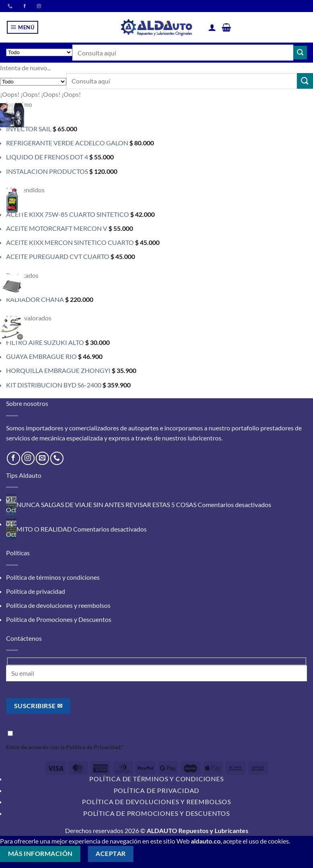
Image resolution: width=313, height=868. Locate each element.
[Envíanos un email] (42, 458)
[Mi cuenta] (212, 27)
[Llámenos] (10, 6)
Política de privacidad (36, 591)
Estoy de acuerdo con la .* (156, 740)
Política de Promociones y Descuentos (59, 619)
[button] (23, 27)
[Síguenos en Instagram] (28, 458)
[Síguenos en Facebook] (13, 458)
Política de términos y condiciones (53, 577)
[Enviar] (300, 53)
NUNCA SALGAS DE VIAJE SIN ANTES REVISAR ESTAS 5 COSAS (106, 504)
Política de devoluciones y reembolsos (58, 605)
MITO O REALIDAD (44, 529)
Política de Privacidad (93, 747)
